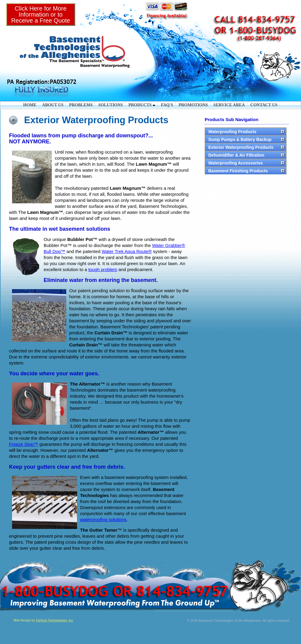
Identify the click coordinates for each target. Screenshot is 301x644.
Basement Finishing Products (238, 171)
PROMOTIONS (193, 105)
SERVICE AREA (229, 105)
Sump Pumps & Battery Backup (240, 139)
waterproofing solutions (103, 519)
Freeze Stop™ (24, 444)
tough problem (103, 269)
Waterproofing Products (232, 132)
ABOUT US (53, 105)
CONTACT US (264, 105)
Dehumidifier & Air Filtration (236, 155)
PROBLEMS (81, 105)
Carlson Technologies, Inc (54, 620)
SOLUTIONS (110, 105)
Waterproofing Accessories (236, 163)
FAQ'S (167, 105)
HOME (30, 105)
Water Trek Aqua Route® (127, 251)
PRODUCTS (142, 105)
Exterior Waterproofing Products (241, 147)
